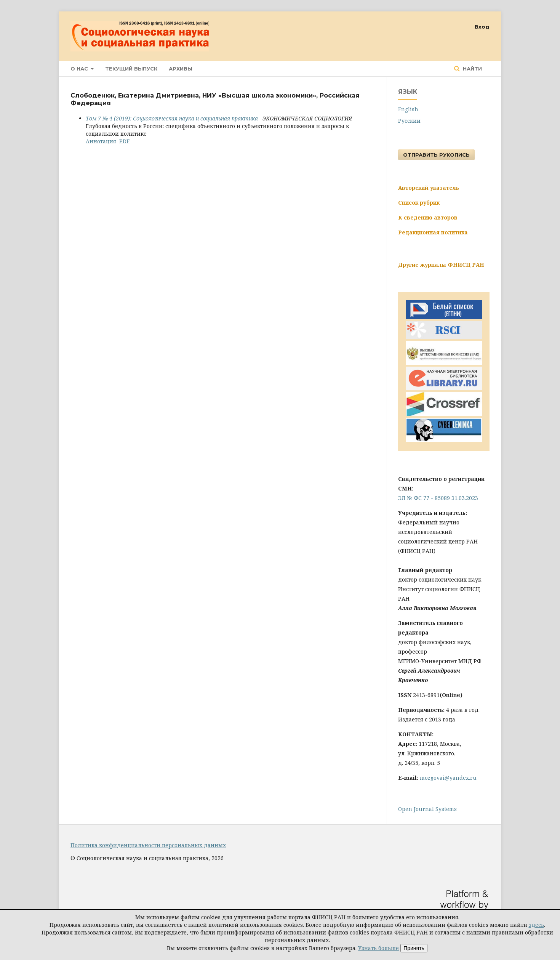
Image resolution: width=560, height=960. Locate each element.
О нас (80, 69)
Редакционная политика (433, 232)
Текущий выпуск (131, 69)
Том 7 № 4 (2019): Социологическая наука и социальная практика (172, 118)
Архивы (181, 69)
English (408, 109)
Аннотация (101, 141)
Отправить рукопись (436, 155)
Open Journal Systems (427, 809)
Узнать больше (378, 948)
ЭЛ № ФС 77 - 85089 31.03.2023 (438, 498)
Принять (414, 948)
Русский (409, 121)
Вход (482, 27)
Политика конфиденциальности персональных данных (148, 845)
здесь (536, 925)
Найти (472, 69)
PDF (124, 141)
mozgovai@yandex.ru (448, 778)
